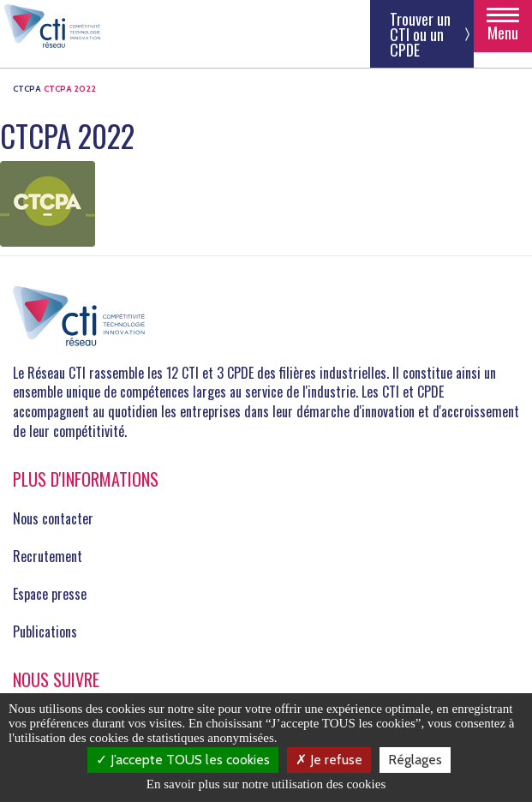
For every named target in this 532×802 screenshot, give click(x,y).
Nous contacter (53, 518)
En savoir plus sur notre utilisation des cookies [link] (266, 784)
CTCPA (27, 89)
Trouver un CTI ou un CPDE (420, 34)
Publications (45, 631)
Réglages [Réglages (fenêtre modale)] (415, 760)
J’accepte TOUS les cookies (183, 760)
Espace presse (50, 594)
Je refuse (329, 760)
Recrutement (48, 556)
